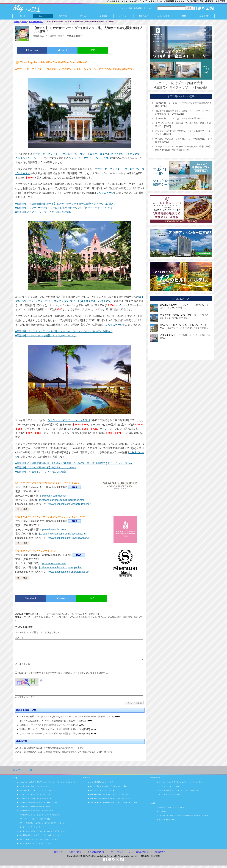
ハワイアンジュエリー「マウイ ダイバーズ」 (36, 794)
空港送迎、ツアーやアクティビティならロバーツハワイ (110, 798)
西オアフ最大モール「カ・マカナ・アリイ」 (35, 843)
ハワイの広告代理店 (139, 852)
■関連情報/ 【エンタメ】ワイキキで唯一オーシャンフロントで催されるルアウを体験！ (64, 331)
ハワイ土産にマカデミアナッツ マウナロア (35, 807)
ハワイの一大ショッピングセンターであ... (185, 316)
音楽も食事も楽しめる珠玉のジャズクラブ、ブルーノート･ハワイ (114, 803)
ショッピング (164, 16)
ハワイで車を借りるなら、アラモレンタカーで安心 (109, 786)
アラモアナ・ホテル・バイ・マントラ (171, 808)
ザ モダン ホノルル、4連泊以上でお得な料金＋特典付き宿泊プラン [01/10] (183, 125)
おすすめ (63, 16)
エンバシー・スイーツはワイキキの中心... (184, 326)
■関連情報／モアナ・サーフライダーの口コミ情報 (43, 212)
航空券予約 (204, 16)
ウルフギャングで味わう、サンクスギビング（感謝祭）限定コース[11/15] (55, 734)
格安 (125, 617)
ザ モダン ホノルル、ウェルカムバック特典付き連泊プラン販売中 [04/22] (183, 140)
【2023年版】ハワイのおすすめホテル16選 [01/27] (179, 119)
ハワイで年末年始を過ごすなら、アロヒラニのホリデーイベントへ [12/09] (183, 133)
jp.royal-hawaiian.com (54, 530)
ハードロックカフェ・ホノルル (168, 786)
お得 (46, 617)
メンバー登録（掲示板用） (132, 8)
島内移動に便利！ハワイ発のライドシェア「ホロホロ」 (110, 794)
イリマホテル (162, 812)
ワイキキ (102, 617)
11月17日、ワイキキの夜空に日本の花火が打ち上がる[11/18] (49, 725)
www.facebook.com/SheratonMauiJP (69, 572)
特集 (184, 16)
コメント (19, 638)
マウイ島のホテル (91, 614)
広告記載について (96, 852)
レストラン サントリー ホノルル (169, 794)
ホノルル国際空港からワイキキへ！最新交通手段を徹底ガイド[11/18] (53, 721)
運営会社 (58, 852)
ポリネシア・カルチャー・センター (103, 790)
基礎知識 (103, 16)
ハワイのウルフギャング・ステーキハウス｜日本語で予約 (178, 790)
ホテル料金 (82, 617)
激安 (130, 617)
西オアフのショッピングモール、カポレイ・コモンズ (39, 839)
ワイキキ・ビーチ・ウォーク (30, 827)
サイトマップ (117, 852)
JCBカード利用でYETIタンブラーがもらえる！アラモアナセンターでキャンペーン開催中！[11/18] (67, 717)
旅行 (119, 617)
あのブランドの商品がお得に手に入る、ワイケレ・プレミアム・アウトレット (47, 782)
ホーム (23, 16)
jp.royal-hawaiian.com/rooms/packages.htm (63, 534)
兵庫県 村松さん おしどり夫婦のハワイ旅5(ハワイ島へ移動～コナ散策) (80, 752)
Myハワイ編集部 (48, 36)
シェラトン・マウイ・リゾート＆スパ (90, 158)
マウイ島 (92, 617)
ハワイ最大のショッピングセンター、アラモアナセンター (40, 815)
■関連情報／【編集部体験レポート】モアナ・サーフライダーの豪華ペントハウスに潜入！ (66, 204)
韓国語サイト (161, 852)
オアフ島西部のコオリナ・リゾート (103, 782)
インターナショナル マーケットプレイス (34, 786)
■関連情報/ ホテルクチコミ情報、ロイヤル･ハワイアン (46, 335)
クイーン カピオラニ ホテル (167, 820)
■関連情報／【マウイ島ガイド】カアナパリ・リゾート (46, 467)
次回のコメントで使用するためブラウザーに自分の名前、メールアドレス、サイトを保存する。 (64, 673)
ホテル (83, 16)
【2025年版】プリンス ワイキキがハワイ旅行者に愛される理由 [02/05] (183, 104)
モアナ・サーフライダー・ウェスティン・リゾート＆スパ (65, 154)
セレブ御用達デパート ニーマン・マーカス (35, 790)
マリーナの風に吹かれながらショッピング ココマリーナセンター (43, 823)
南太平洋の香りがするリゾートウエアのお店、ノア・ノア (40, 835)
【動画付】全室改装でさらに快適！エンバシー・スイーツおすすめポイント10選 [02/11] (183, 112)
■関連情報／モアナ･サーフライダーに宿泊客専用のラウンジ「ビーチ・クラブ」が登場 (64, 208)
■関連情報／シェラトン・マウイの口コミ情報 (41, 472)
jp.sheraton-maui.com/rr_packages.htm (61, 567)
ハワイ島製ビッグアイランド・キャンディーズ (36, 811)
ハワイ (52, 617)
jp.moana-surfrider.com (54, 496)
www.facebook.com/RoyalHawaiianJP (69, 538)
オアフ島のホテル (36, 22)
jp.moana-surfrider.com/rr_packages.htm (61, 500)
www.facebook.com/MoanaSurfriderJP (69, 504)
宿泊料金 (112, 617)
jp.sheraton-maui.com (54, 563)
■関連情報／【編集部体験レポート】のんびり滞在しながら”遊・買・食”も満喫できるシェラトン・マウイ (74, 463)
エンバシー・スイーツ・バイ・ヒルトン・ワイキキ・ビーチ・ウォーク (182, 816)
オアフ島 (38, 617)
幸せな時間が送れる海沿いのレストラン (65, 748)
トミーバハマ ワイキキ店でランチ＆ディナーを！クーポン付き (180, 782)
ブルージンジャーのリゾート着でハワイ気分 (35, 819)
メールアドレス (23, 664)
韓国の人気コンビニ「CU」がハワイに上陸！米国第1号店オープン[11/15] (55, 729)
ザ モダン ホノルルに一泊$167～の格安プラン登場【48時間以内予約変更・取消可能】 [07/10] (183, 148)
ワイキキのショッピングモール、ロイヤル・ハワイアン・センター (43, 831)
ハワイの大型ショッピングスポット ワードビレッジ (38, 803)
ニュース (43, 16)
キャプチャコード (24, 697)
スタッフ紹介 (75, 852)
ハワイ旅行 (62, 617)
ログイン (150, 8)
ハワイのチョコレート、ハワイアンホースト (35, 798)
